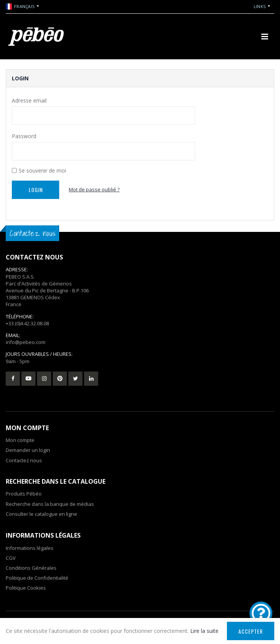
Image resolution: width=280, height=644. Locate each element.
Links (260, 6)
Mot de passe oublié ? (94, 189)
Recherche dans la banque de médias (50, 504)
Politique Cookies (26, 588)
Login (36, 190)
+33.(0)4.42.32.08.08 (27, 323)
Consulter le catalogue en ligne (41, 514)
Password (24, 136)
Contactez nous (24, 460)
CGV (11, 558)
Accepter (251, 631)
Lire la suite (204, 631)
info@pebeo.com (26, 342)
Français (20, 7)
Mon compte (20, 440)
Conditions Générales (31, 568)
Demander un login (28, 450)
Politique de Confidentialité (37, 578)
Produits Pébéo (24, 494)
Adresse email (29, 100)
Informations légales (30, 548)
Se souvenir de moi (42, 170)
